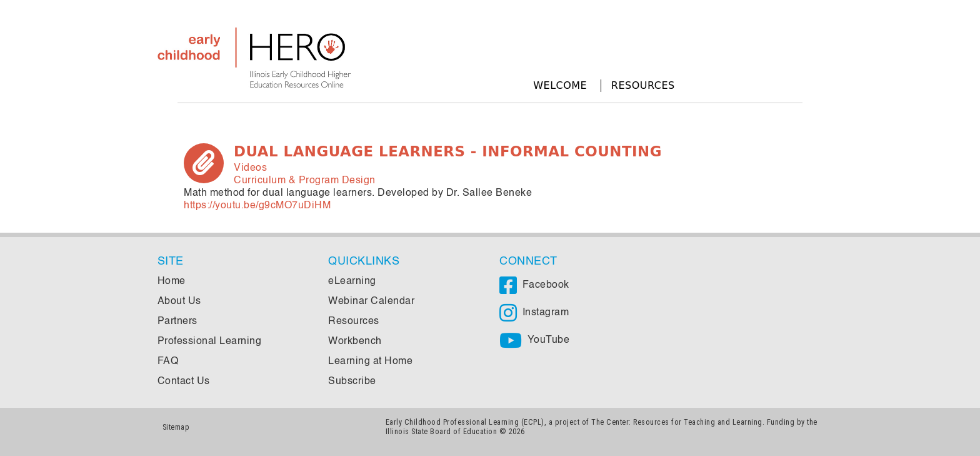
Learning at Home (370, 362)
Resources (643, 85)
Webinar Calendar (371, 301)
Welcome (560, 85)
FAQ (168, 362)
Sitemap (176, 427)
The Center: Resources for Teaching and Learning (677, 422)
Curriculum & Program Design (305, 181)
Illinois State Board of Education (442, 431)
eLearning (352, 281)
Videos (250, 168)
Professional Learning (210, 342)
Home (172, 281)
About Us (179, 301)
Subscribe (352, 382)
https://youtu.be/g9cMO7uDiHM (257, 206)
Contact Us (184, 382)
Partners (177, 322)
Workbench (355, 342)
